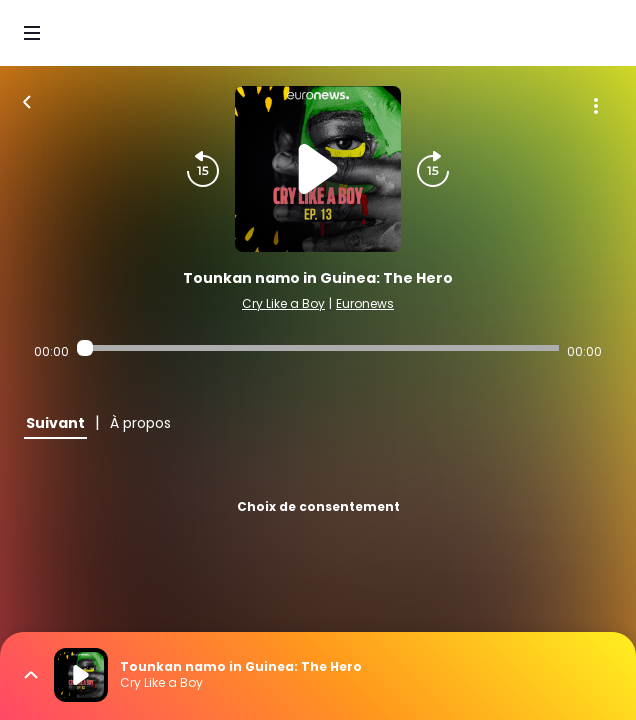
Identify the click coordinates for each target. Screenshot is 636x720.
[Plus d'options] (596, 106)
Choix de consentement (318, 506)
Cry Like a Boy (283, 303)
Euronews (365, 303)
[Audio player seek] (318, 348)
